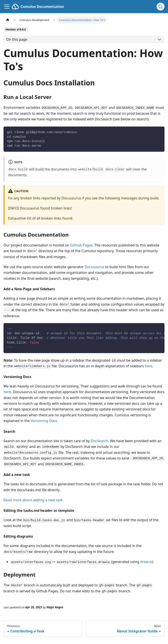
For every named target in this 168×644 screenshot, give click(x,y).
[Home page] (8, 20)
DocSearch (100, 441)
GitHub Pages (81, 245)
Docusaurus (94, 267)
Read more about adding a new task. (34, 500)
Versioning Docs (44, 421)
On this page (17, 39)
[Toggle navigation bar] (7, 7)
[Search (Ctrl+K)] (161, 7)
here (149, 366)
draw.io (146, 562)
